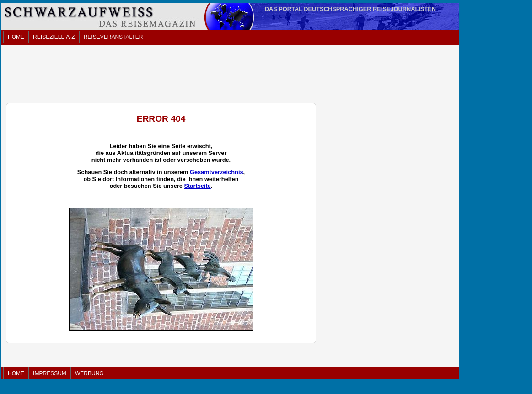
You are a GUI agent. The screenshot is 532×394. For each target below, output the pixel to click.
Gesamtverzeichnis (217, 172)
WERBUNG (89, 373)
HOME (16, 37)
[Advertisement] (230, 72)
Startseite (197, 186)
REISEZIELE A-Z (54, 37)
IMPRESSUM (50, 373)
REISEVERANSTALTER (113, 37)
